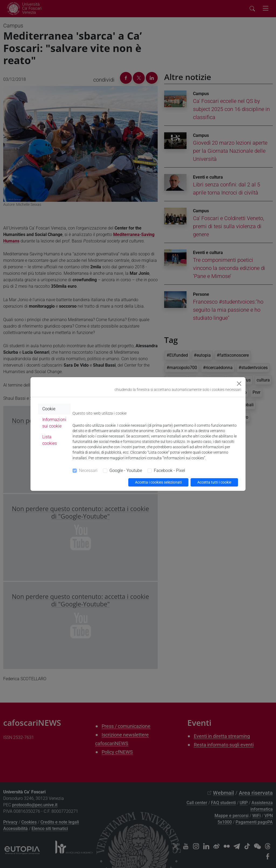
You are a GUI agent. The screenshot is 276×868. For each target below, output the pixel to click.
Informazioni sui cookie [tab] (54, 423)
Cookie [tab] (49, 409)
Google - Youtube (126, 471)
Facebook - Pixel (170, 471)
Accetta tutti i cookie (214, 482)
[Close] (239, 384)
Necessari (88, 471)
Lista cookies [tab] (50, 440)
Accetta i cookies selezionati (158, 482)
